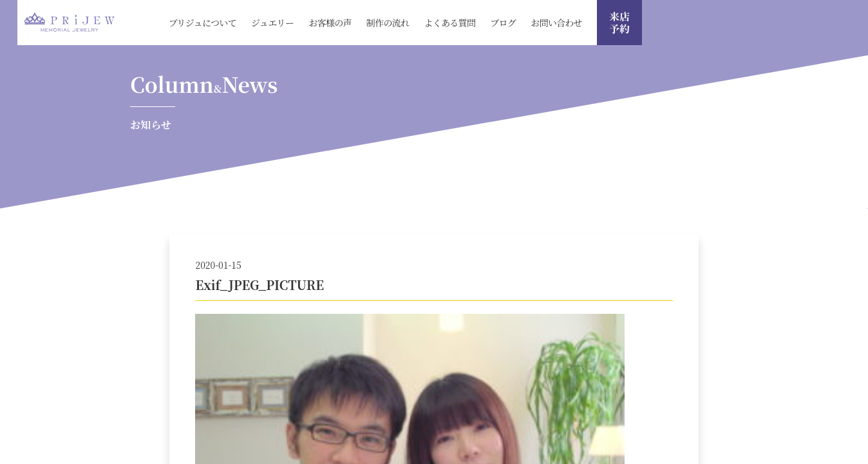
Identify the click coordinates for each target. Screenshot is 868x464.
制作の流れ (388, 23)
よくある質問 (449, 23)
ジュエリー (272, 23)
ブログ (503, 23)
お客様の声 (330, 23)
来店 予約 (619, 23)
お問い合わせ (556, 23)
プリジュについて (203, 23)
